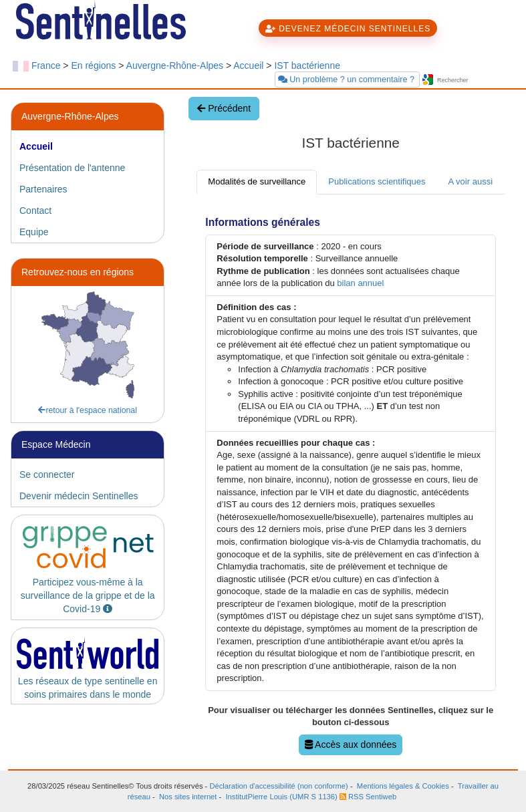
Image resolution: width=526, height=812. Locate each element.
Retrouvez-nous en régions (78, 272)
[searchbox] (475, 81)
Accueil (248, 65)
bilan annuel (360, 283)
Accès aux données (351, 745)
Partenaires (43, 189)
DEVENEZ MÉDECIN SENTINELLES (348, 29)
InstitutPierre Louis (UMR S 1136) (281, 797)
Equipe (34, 232)
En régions (93, 65)
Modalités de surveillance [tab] (257, 181)
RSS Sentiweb (368, 797)
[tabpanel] (351, 482)
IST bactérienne (307, 65)
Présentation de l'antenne (72, 168)
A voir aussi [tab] (471, 181)
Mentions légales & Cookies (403, 786)
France (46, 65)
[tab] (88, 146)
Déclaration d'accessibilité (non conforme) (278, 786)
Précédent (224, 108)
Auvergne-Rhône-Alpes (175, 65)
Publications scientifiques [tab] (377, 181)
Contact (35, 211)
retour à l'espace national (88, 410)
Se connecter (47, 475)
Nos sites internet (188, 797)
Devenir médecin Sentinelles (79, 496)
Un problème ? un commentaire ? (348, 80)
